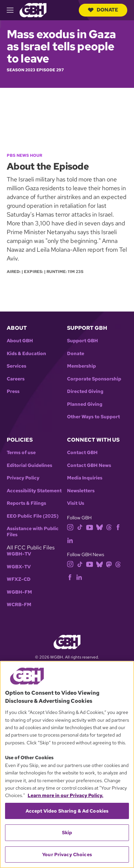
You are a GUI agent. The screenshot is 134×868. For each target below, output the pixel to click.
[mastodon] (109, 564)
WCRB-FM (19, 605)
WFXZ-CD (19, 579)
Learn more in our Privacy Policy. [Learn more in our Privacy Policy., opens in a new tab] (65, 795)
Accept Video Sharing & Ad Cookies (67, 811)
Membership (81, 366)
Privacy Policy (23, 478)
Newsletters (81, 491)
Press (13, 391)
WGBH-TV (19, 554)
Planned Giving (85, 404)
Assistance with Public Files (33, 532)
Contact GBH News (89, 465)
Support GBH (82, 341)
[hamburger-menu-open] (13, 10)
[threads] (109, 527)
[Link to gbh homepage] (33, 10)
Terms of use (21, 453)
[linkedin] (70, 540)
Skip (67, 833)
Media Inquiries (85, 478)
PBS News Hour (24, 155)
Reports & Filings (26, 503)
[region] (67, 764)
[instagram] (70, 527)
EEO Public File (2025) (33, 516)
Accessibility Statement (34, 491)
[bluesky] (99, 527)
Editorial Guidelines (29, 465)
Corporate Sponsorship (94, 379)
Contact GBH (82, 453)
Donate (103, 10)
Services (16, 366)
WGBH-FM (19, 592)
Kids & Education (26, 354)
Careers (16, 379)
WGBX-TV (19, 567)
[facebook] (118, 527)
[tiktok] (80, 527)
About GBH (20, 341)
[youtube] (90, 527)
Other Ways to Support (93, 417)
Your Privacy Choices (67, 854)
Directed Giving (85, 391)
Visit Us (76, 503)
